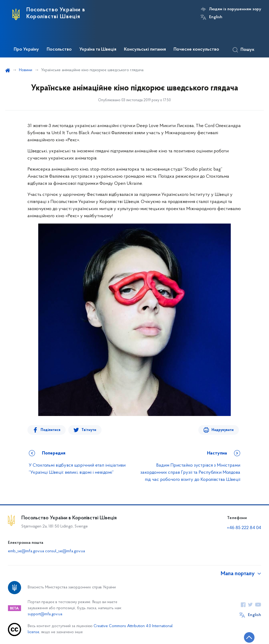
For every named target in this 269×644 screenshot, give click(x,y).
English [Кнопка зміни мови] (216, 17)
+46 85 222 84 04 (244, 528)
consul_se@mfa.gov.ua (65, 551)
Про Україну (26, 50)
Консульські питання (145, 50)
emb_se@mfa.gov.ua (27, 551)
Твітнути (89, 430)
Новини (26, 70)
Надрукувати (223, 430)
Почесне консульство (196, 50)
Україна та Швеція (98, 50)
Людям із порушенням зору (235, 9)
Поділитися (51, 430)
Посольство (59, 50)
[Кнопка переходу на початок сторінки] (249, 637)
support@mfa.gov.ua (45, 614)
